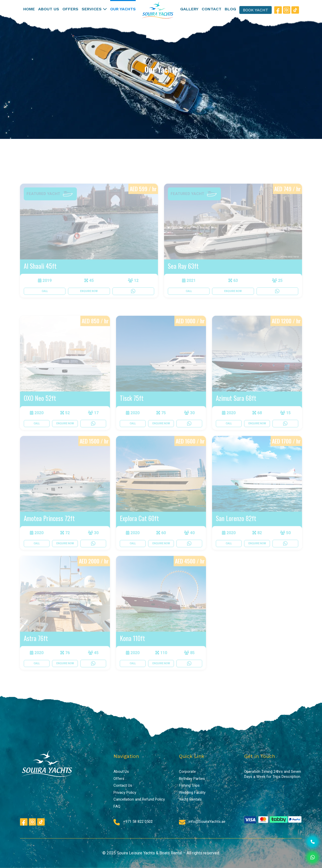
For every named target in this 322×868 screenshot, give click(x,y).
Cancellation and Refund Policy (139, 799)
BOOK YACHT (256, 10)
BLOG (230, 9)
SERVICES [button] (94, 9)
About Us (121, 772)
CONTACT (212, 9)
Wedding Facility (192, 792)
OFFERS (70, 9)
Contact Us (123, 785)
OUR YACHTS (123, 9)
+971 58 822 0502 (138, 822)
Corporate (187, 772)
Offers (119, 779)
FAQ (117, 806)
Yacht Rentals (190, 799)
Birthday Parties (192, 779)
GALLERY (189, 9)
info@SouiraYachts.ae (207, 822)
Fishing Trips (189, 785)
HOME (29, 9)
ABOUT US (49, 9)
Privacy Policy (125, 792)
